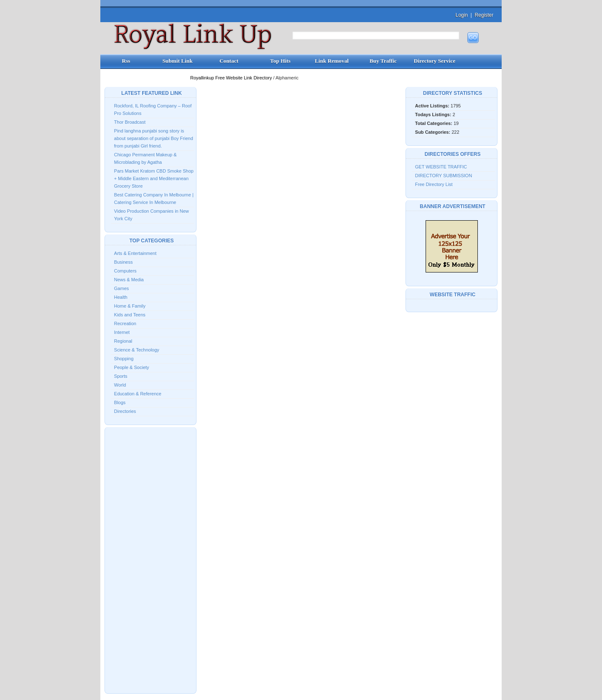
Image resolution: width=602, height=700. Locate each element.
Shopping (124, 359)
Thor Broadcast (130, 122)
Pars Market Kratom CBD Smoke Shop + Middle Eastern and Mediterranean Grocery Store (154, 178)
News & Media (129, 280)
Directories (125, 411)
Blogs (120, 402)
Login (461, 15)
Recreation (125, 323)
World (120, 385)
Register (484, 15)
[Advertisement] (150, 560)
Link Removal (332, 61)
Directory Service (435, 61)
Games (121, 288)
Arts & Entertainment (135, 253)
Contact (229, 61)
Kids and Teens (130, 315)
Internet (122, 332)
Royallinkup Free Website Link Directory (232, 78)
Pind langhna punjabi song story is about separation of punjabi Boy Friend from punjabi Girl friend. (154, 138)
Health (121, 297)
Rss (126, 61)
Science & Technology (137, 350)
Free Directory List (434, 184)
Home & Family (130, 306)
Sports (121, 376)
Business (124, 262)
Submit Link (177, 61)
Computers (125, 271)
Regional (123, 341)
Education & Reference (138, 394)
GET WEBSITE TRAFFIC (441, 167)
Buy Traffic (383, 61)
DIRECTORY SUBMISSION (444, 176)
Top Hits (280, 61)
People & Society (132, 367)
